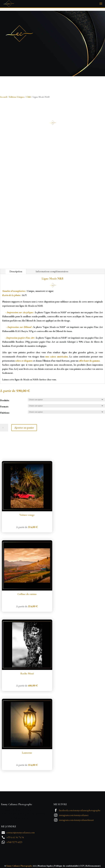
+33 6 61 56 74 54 (15, 837)
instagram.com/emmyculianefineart (76, 820)
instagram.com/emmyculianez (74, 815)
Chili (29, 97)
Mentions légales (45, 866)
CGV (82, 866)
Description (16, 271)
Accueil (3, 97)
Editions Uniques (17, 97)
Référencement (93, 866)
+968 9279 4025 (14, 842)
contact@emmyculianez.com (21, 832)
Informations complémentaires (52, 271)
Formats (4, 406)
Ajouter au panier (24, 428)
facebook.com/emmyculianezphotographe (80, 810)
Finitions (5, 413)
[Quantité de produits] (4, 428)
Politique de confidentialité (66, 866)
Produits (5, 400)
